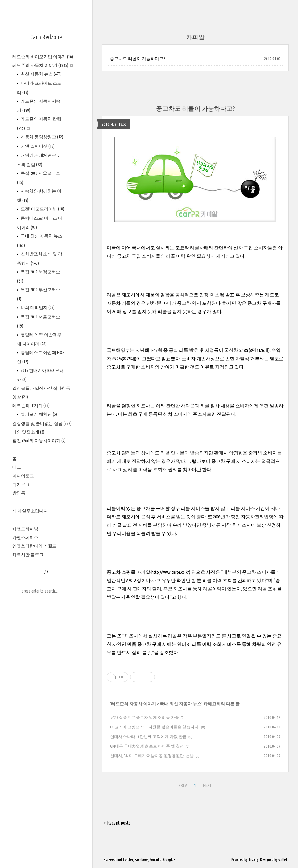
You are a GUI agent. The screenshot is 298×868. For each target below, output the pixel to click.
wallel (283, 860)
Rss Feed (110, 860)
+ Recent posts (117, 823)
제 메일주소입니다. (31, 511)
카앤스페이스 (25, 537)
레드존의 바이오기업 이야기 (43, 57)
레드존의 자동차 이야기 (43, 65)
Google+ (169, 860)
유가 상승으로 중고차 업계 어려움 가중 (145, 717)
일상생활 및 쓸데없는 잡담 (42, 423)
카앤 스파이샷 (37, 146)
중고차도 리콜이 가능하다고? (138, 59)
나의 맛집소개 (28, 432)
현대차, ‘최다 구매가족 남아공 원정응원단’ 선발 (152, 756)
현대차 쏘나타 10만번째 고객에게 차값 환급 (148, 736)
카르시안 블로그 (28, 555)
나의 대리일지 (37, 308)
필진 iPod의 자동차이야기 (39, 441)
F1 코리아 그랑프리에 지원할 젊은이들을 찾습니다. (155, 727)
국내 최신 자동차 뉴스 (181, 704)
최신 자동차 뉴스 (41, 74)
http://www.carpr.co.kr (170, 572)
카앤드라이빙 (25, 529)
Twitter (128, 860)
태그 (17, 467)
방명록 (19, 493)
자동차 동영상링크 (41, 137)
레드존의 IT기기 (31, 405)
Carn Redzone (46, 37)
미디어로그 (23, 476)
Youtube (156, 860)
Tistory (253, 860)
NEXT (207, 785)
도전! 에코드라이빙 (42, 209)
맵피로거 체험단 (38, 414)
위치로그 (21, 484)
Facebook (141, 860)
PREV (183, 785)
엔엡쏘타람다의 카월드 (34, 546)
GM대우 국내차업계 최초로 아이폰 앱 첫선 (147, 746)
